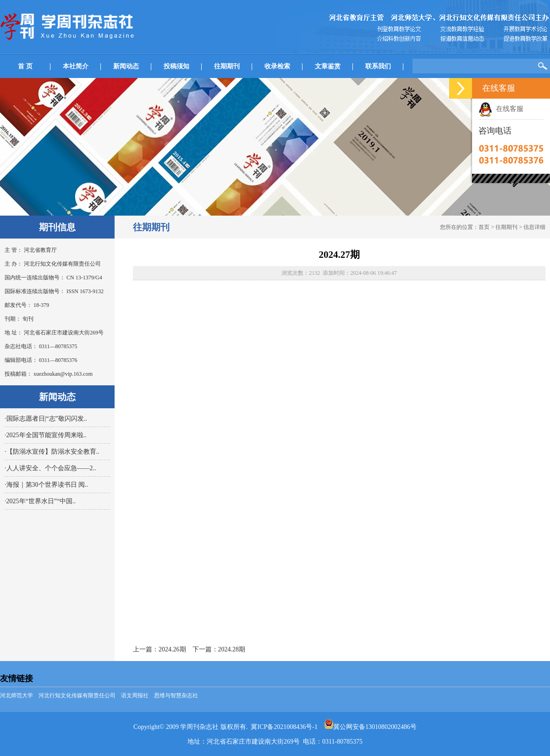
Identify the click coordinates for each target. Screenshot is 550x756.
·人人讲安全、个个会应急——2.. (50, 468)
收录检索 (277, 66)
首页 (484, 227)
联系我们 (378, 66)
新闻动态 (126, 66)
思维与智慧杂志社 (176, 695)
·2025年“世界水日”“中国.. (40, 501)
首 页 (25, 66)
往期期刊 (227, 66)
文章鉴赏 (328, 66)
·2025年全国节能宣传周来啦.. (46, 435)
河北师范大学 (16, 695)
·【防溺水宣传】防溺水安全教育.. (52, 452)
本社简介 (76, 66)
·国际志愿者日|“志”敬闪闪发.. (46, 419)
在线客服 (501, 109)
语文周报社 (135, 695)
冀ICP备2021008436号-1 (284, 727)
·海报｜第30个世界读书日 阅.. (46, 485)
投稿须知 (176, 66)
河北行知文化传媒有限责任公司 (77, 695)
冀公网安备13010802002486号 (370, 727)
